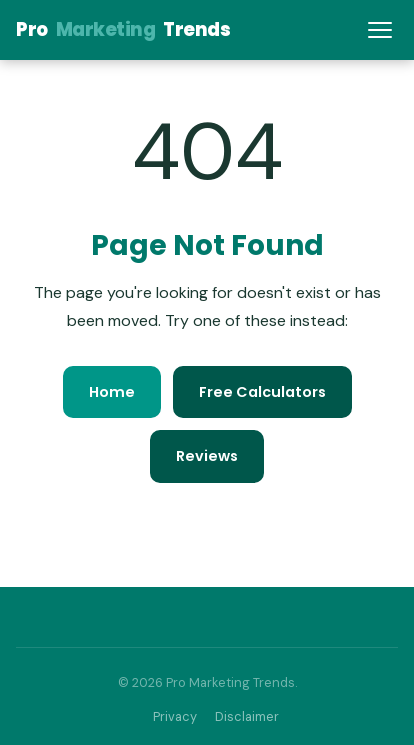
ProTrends (123, 29)
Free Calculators (262, 392)
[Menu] (380, 30)
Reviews (207, 456)
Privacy (175, 716)
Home (112, 392)
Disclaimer (247, 716)
